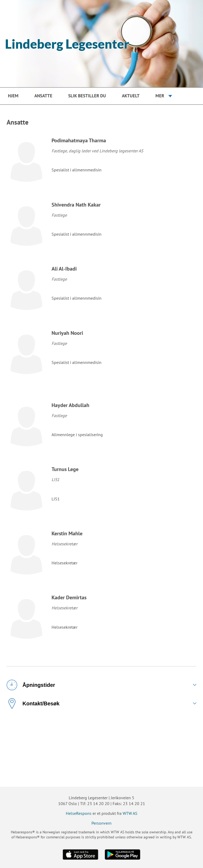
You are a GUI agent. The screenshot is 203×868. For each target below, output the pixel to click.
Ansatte (43, 96)
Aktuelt (131, 96)
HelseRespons (79, 813)
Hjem (13, 96)
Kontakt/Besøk (33, 703)
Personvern (101, 823)
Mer (160, 96)
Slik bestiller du (87, 96)
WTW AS (130, 813)
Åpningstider (31, 685)
